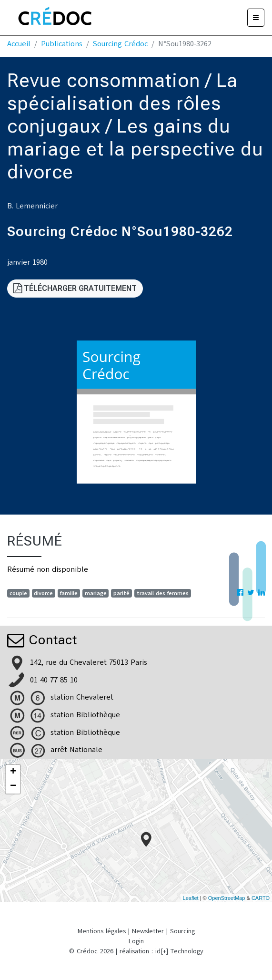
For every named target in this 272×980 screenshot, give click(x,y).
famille (69, 593)
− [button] (13, 786)
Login (136, 941)
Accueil (19, 44)
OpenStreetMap (227, 898)
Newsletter (148, 931)
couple (18, 593)
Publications (62, 44)
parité (121, 593)
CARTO (261, 898)
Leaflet (191, 898)
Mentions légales (102, 931)
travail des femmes (163, 593)
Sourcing (182, 931)
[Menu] (256, 18)
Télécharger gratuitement (75, 288)
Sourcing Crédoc (120, 44)
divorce (43, 593)
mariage (96, 593)
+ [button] (13, 772)
